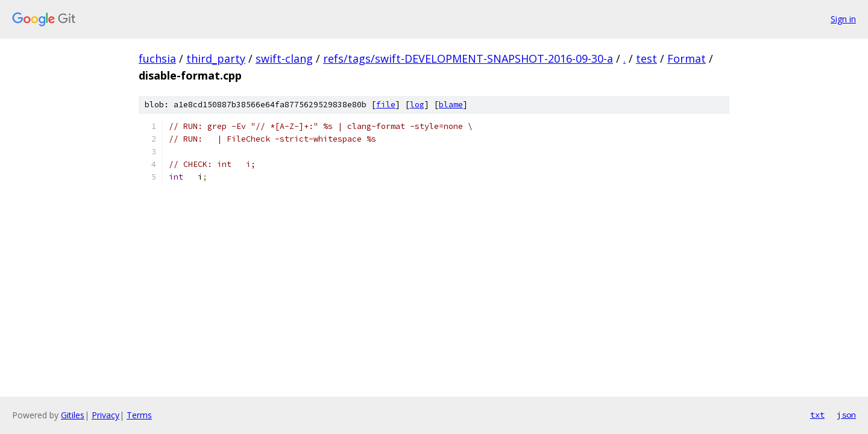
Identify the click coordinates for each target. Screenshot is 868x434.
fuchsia (157, 58)
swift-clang (284, 58)
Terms (139, 415)
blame (451, 105)
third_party (216, 58)
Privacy (105, 415)
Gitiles (73, 415)
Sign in (843, 19)
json (846, 415)
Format (687, 58)
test (646, 58)
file (386, 105)
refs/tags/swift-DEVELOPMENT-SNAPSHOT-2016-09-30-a (468, 58)
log (417, 105)
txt (817, 415)
